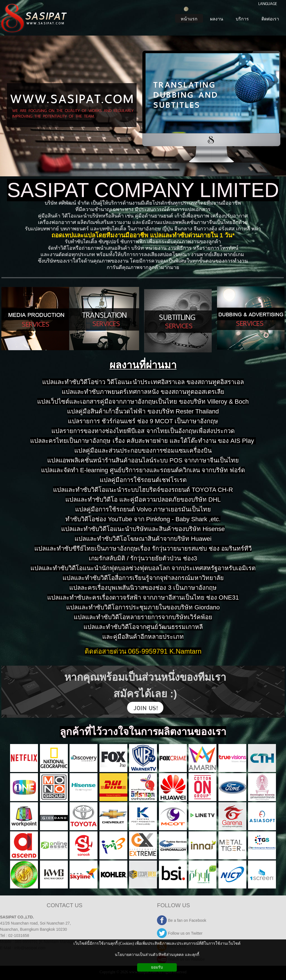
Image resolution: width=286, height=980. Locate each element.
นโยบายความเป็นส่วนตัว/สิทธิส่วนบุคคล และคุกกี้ (157, 955)
